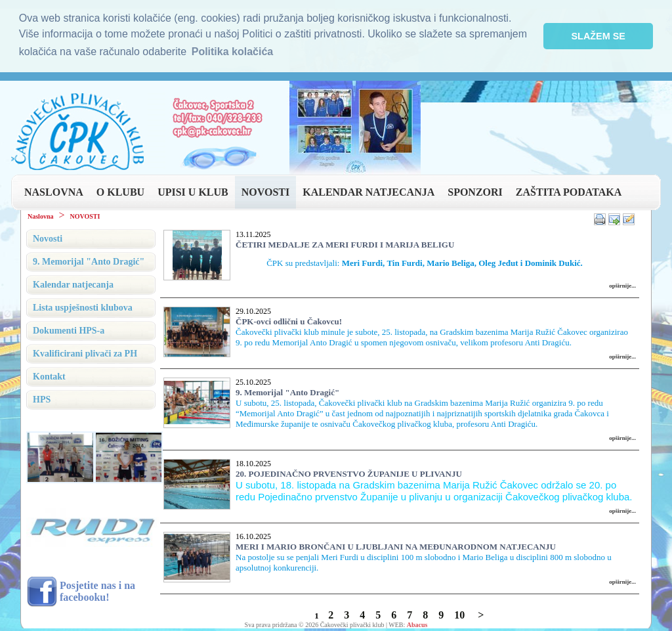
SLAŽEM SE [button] (598, 36)
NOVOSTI (265, 190)
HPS (42, 398)
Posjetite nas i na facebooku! (97, 590)
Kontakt (49, 375)
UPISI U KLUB (193, 190)
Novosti (48, 237)
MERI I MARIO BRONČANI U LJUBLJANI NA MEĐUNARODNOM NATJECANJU (396, 545)
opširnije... (622, 284)
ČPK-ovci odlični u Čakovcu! (289, 319)
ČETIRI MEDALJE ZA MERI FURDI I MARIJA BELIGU (345, 243)
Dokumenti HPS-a (69, 329)
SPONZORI (475, 190)
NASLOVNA (54, 190)
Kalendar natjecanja (73, 283)
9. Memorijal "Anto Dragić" (287, 390)
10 (459, 613)
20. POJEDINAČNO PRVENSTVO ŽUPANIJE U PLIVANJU (349, 472)
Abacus (417, 623)
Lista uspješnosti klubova (83, 306)
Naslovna (40, 214)
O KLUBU (120, 190)
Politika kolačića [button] (233, 52)
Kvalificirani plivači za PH (85, 352)
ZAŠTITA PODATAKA (569, 190)
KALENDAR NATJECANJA (368, 190)
